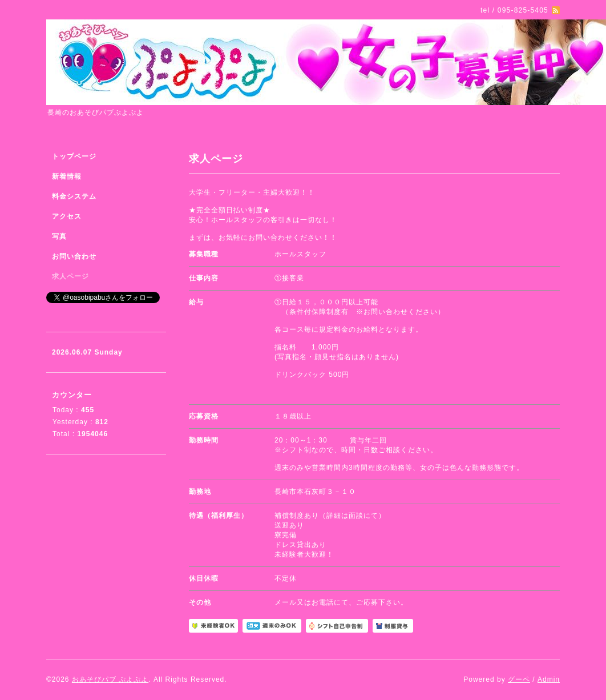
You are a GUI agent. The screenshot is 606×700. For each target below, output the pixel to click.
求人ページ (70, 276)
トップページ (74, 156)
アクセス (67, 216)
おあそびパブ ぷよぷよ (110, 679)
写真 (59, 236)
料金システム (74, 196)
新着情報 (67, 176)
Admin (549, 679)
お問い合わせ (74, 256)
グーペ (519, 679)
